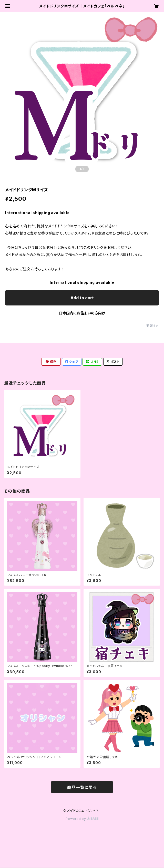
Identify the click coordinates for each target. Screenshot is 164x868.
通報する (153, 326)
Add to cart (82, 298)
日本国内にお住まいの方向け (82, 313)
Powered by (82, 819)
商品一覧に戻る (82, 787)
